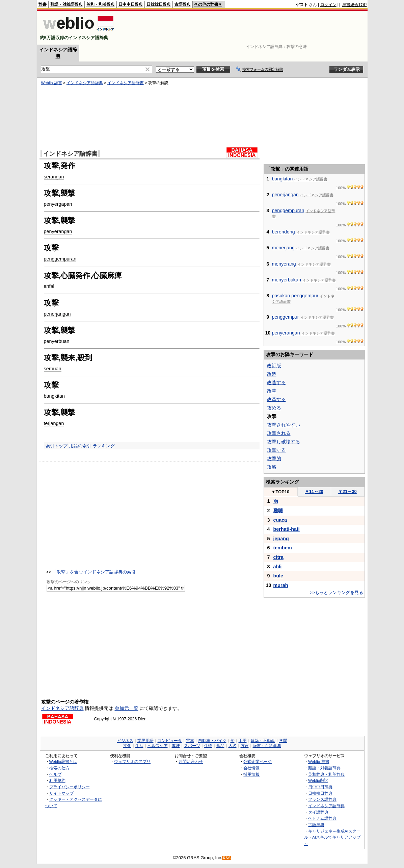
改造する (276, 382)
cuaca (280, 520)
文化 (127, 746)
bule (278, 576)
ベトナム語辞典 (322, 818)
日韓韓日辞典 (159, 4)
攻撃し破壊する (284, 442)
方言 (245, 746)
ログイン (328, 5)
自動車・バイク (212, 741)
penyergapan (58, 204)
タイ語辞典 (318, 812)
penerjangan (57, 314)
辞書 (43, 4)
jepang (281, 539)
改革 (272, 391)
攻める (274, 408)
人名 (233, 746)
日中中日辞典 (131, 4)
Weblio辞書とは (63, 761)
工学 (243, 741)
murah (281, 585)
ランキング (104, 446)
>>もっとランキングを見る (336, 592)
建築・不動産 (263, 741)
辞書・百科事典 (267, 746)
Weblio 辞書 (52, 83)
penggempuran (60, 259)
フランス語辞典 (322, 799)
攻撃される (279, 433)
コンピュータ (170, 741)
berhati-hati (287, 529)
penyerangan (58, 231)
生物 (208, 746)
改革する (276, 399)
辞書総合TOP (355, 5)
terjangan (54, 423)
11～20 (314, 491)
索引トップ (57, 446)
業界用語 (145, 741)
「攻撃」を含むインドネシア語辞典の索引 (94, 572)
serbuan (53, 369)
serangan (54, 177)
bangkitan (54, 396)
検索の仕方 (59, 768)
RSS (227, 858)
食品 (220, 746)
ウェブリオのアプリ (132, 761)
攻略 (272, 467)
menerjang (283, 248)
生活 (139, 746)
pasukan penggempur (295, 296)
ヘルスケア (158, 746)
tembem (283, 548)
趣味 (176, 746)
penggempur (286, 317)
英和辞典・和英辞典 (326, 774)
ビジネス (125, 741)
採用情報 (251, 774)
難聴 (278, 511)
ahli (278, 567)
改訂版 (274, 366)
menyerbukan (287, 280)
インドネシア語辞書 (126, 83)
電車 (190, 741)
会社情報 (251, 768)
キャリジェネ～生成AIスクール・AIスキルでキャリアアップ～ (332, 837)
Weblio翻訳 (318, 780)
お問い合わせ (191, 761)
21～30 (347, 491)
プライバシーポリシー (70, 787)
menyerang (284, 264)
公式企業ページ (258, 761)
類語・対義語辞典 (66, 4)
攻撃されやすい (284, 425)
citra (278, 557)
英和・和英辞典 (101, 4)
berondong (284, 232)
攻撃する (276, 450)
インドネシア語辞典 (85, 83)
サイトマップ (61, 793)
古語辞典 (183, 4)
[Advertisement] (244, 28)
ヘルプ (55, 774)
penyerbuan (57, 341)
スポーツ (192, 746)
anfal (49, 286)
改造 (272, 374)
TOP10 (280, 492)
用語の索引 (80, 446)
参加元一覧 (127, 708)
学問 (283, 741)
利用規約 (57, 780)
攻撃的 (274, 458)
